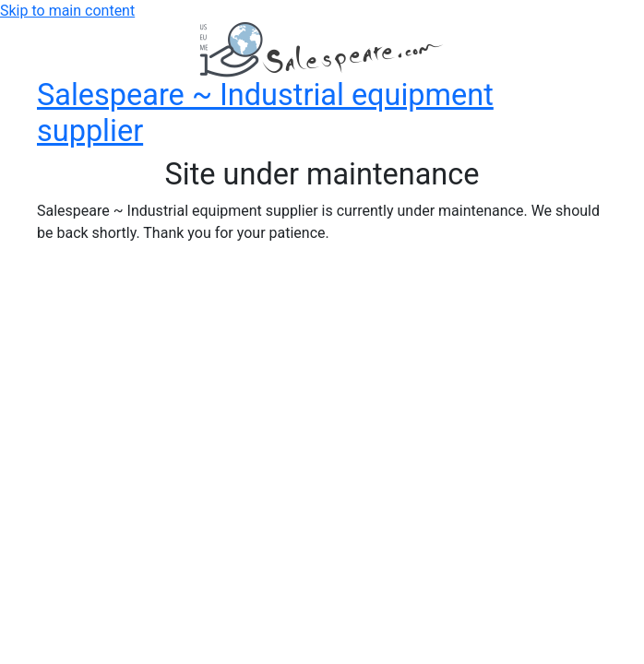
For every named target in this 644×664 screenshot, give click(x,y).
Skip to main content (67, 11)
